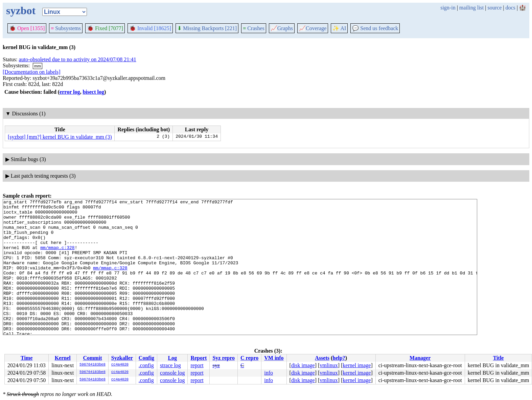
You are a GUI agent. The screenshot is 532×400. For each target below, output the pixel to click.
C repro (249, 358)
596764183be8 (92, 365)
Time (27, 358)
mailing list (471, 8)
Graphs (282, 28)
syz (216, 365)
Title (499, 358)
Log (172, 358)
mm (38, 66)
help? (339, 358)
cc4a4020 (120, 365)
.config (146, 365)
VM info (274, 358)
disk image (303, 365)
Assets (322, 358)
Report (199, 358)
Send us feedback (375, 28)
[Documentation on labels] (32, 72)
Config (146, 358)
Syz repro (224, 358)
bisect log (93, 92)
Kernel (63, 358)
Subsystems (66, 28)
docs (510, 8)
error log (70, 92)
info (269, 373)
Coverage (313, 28)
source (495, 8)
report (197, 365)
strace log (170, 365)
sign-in (448, 8)
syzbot (21, 10)
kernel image (357, 365)
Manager (420, 358)
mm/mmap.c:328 (57, 258)
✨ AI (339, 28)
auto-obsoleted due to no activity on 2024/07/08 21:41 (78, 59)
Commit (92, 358)
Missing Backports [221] (207, 28)
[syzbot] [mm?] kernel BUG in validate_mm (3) (60, 137)
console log (172, 373)
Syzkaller (122, 358)
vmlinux (329, 365)
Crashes (254, 28)
